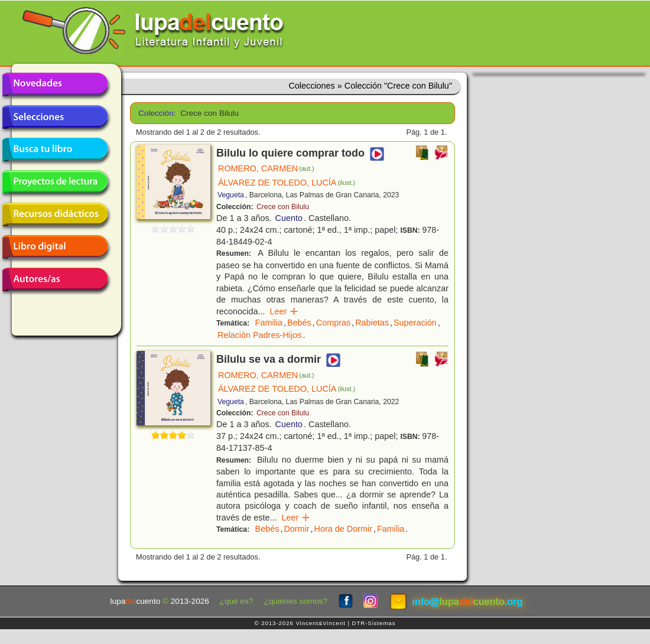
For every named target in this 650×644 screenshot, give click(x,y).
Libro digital (55, 247)
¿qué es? (237, 601)
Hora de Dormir (343, 529)
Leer (284, 311)
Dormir (296, 529)
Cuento (289, 218)
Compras (333, 323)
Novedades (55, 84)
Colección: (155, 113)
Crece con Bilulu (283, 207)
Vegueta (231, 195)
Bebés (299, 323)
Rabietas (372, 323)
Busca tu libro (55, 149)
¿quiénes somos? (296, 601)
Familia (269, 323)
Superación (415, 323)
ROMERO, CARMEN (266, 168)
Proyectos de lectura (55, 182)
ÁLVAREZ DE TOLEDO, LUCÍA (287, 183)
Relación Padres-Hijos (259, 335)
